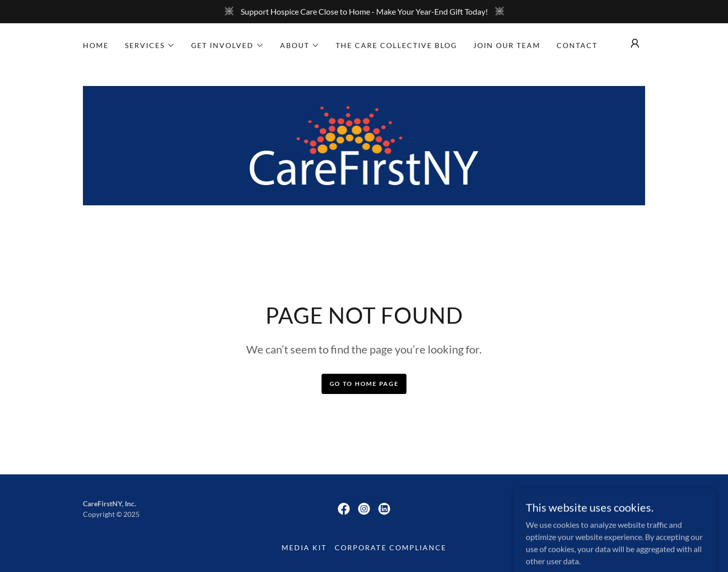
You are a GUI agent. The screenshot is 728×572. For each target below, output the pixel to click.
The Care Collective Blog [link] (396, 45)
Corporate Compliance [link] (390, 547)
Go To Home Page (364, 384)
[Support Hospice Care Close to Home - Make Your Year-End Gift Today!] (364, 12)
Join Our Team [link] (507, 45)
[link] (364, 144)
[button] (150, 46)
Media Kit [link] (304, 547)
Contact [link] (577, 45)
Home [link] (96, 45)
